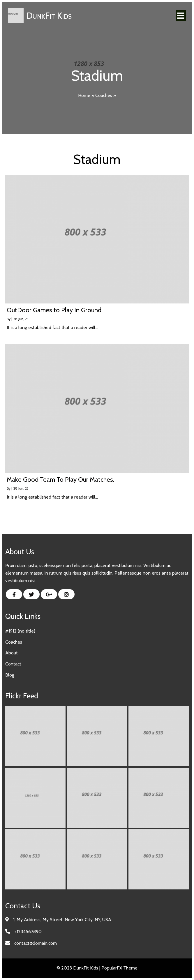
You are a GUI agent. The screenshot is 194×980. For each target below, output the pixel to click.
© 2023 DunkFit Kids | (79, 968)
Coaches (104, 95)
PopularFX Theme (119, 968)
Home (84, 95)
